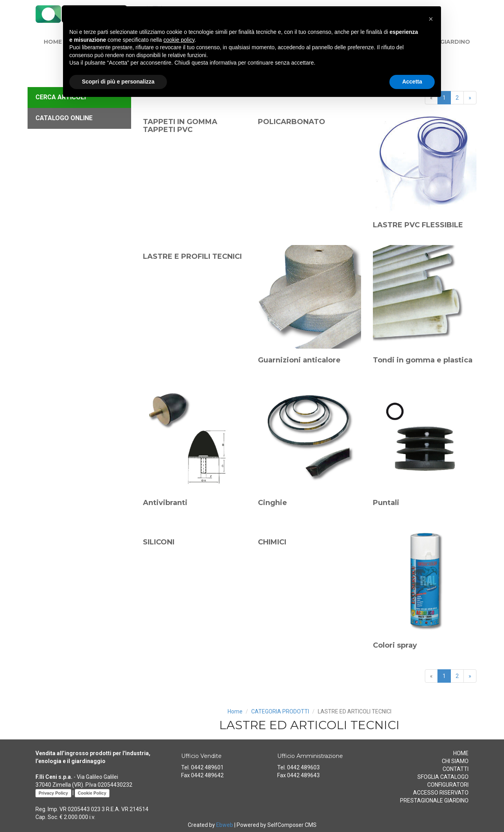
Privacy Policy (53, 793)
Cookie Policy (92, 793)
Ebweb (225, 825)
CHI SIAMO (455, 761)
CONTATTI (456, 769)
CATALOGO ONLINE (64, 118)
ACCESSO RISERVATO (441, 793)
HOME (53, 42)
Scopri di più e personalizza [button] (118, 82)
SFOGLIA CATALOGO (443, 777)
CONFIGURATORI (448, 785)
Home (235, 711)
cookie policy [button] (179, 40)
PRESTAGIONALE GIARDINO (434, 800)
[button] (431, 19)
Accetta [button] (412, 82)
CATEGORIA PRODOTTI (280, 711)
